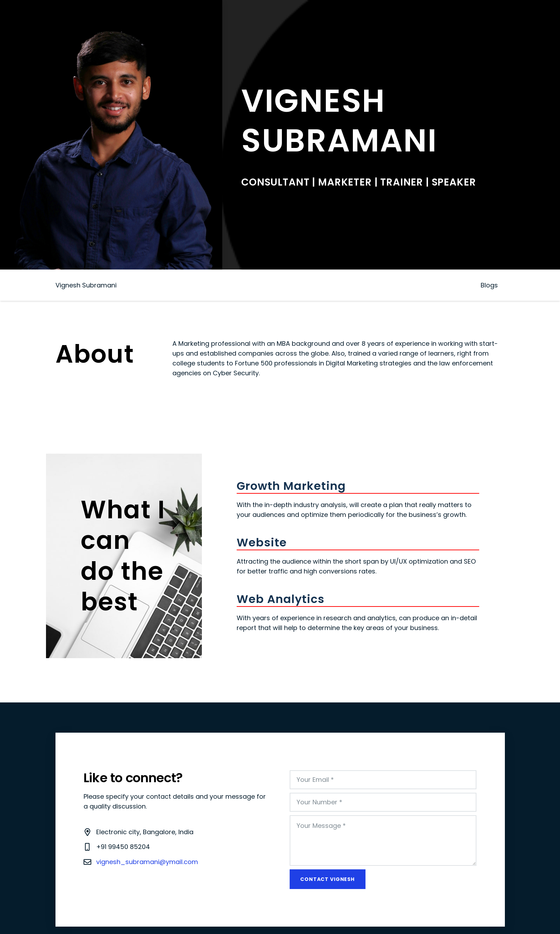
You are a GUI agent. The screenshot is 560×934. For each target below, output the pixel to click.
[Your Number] (383, 802)
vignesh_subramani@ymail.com (147, 862)
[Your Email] (383, 780)
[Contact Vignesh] (328, 879)
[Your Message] (383, 841)
